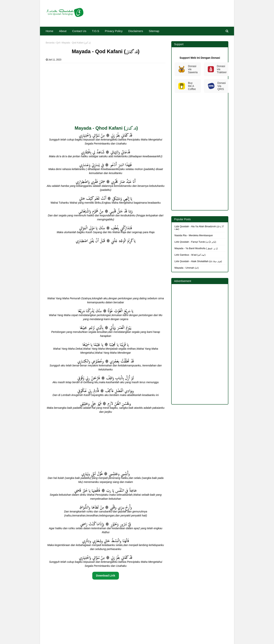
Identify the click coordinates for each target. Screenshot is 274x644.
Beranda (50, 43)
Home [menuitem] (49, 31)
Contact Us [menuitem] (79, 31)
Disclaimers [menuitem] (136, 31)
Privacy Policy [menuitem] (114, 31)
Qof (58, 43)
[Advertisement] (106, 90)
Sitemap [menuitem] (154, 31)
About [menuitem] (63, 31)
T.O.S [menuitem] (96, 31)
